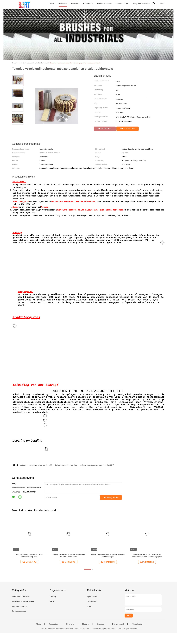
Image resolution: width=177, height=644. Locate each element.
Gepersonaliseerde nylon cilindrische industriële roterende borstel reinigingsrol (147, 566)
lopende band (92, 607)
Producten (63, 4)
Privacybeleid (118, 635)
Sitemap (100, 635)
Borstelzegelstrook (19, 622)
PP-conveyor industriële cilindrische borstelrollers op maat (29, 566)
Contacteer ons (122, 4)
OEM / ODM (92, 612)
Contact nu (128, 129)
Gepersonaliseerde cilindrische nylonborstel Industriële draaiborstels (69, 566)
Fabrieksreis (88, 4)
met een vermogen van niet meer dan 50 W (97, 476)
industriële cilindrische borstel (23, 612)
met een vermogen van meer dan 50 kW (36, 476)
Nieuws (85, 635)
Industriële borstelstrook (21, 607)
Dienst (52, 612)
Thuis (52, 4)
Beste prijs (105, 129)
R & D (89, 617)
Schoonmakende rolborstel (66, 476)
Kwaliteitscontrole (104, 4)
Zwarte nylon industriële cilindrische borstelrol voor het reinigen (108, 566)
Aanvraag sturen (111, 508)
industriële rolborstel (19, 617)
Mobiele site (137, 635)
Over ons (75, 4)
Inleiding (53, 607)
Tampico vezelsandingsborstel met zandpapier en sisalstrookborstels (75, 63)
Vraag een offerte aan (141, 4)
